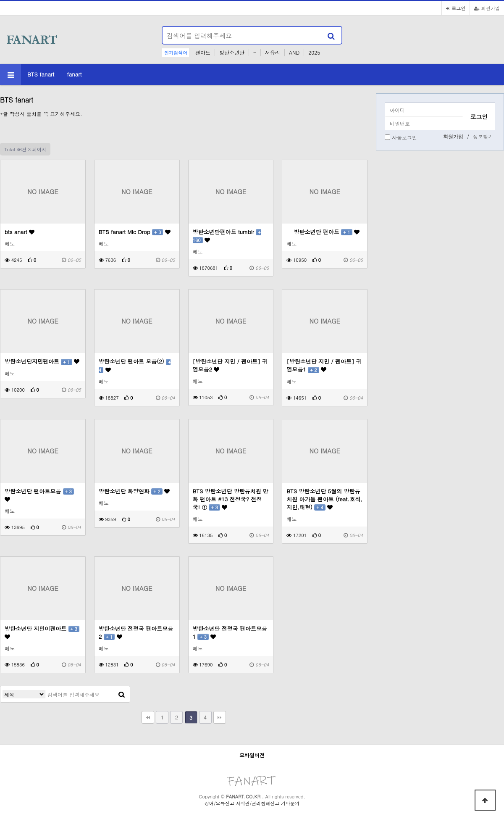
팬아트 (203, 52)
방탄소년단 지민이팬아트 (42, 632)
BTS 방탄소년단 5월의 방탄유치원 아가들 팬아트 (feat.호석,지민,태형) (324, 499)
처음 (148, 717)
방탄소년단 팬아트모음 (39, 495)
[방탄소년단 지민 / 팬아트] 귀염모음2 (230, 365)
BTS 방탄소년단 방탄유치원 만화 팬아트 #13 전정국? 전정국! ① (231, 499)
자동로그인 (404, 137)
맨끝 (220, 717)
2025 (314, 52)
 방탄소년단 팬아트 (323, 232)
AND (294, 52)
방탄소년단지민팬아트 (42, 361)
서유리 (273, 52)
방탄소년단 (232, 52)
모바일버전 (252, 755)
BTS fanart (41, 74)
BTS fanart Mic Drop (135, 232)
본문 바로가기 (0, 0)
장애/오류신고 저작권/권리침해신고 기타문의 (252, 803)
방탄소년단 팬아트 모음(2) (135, 365)
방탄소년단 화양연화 (134, 491)
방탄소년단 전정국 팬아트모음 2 (136, 632)
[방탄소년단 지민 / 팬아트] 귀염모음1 (324, 365)
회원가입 (487, 8)
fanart (74, 74)
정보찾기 (483, 136)
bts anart (20, 232)
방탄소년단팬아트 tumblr (227, 236)
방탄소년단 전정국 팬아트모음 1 (230, 632)
